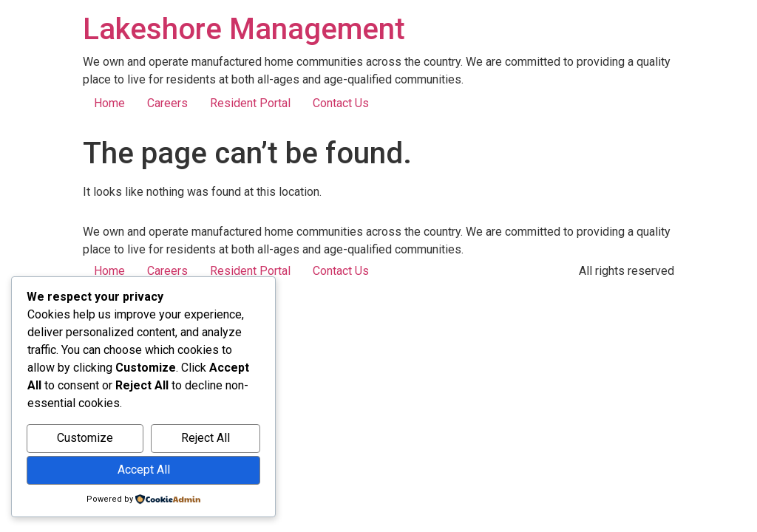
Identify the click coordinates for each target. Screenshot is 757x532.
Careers (167, 103)
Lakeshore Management (244, 29)
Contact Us (341, 103)
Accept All (144, 470)
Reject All (206, 438)
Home (109, 103)
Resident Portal (250, 103)
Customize (85, 438)
